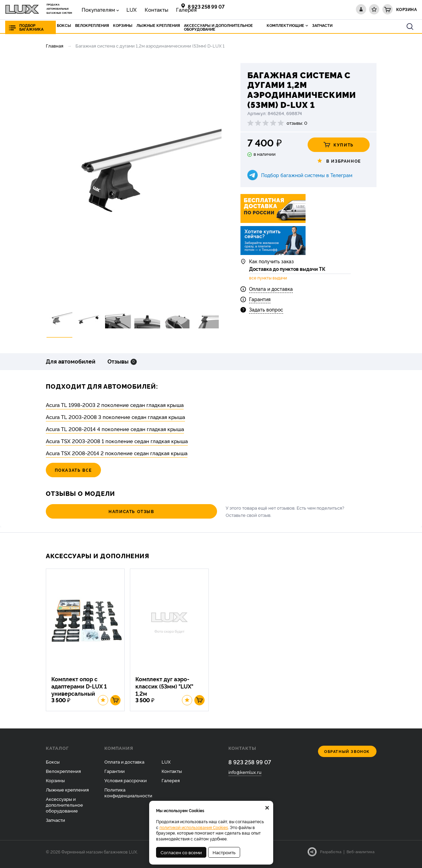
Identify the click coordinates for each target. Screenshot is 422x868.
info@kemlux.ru (245, 777)
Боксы (53, 767)
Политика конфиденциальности (128, 797)
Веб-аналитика (361, 857)
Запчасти (55, 825)
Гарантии (115, 776)
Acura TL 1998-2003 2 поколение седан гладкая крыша (115, 405)
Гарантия (260, 303)
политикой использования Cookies (194, 827)
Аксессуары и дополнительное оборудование (64, 809)
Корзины (55, 785)
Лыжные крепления (67, 794)
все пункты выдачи (268, 282)
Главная (55, 45)
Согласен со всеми (181, 852)
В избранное (338, 161)
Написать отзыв (83, 511)
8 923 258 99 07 (206, 6)
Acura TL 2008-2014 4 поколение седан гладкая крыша (115, 429)
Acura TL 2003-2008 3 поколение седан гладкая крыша (115, 417)
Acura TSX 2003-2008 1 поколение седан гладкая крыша (117, 441)
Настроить (224, 852)
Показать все (73, 470)
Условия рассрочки (126, 785)
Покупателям (95, 9)
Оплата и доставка (271, 293)
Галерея (166, 9)
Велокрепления (63, 776)
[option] (134, 180)
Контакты (142, 9)
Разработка (331, 857)
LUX (122, 9)
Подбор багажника (31, 27)
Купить (338, 145)
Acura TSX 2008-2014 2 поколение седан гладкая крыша (117, 453)
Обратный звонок (347, 757)
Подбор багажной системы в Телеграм (307, 175)
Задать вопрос (266, 314)
